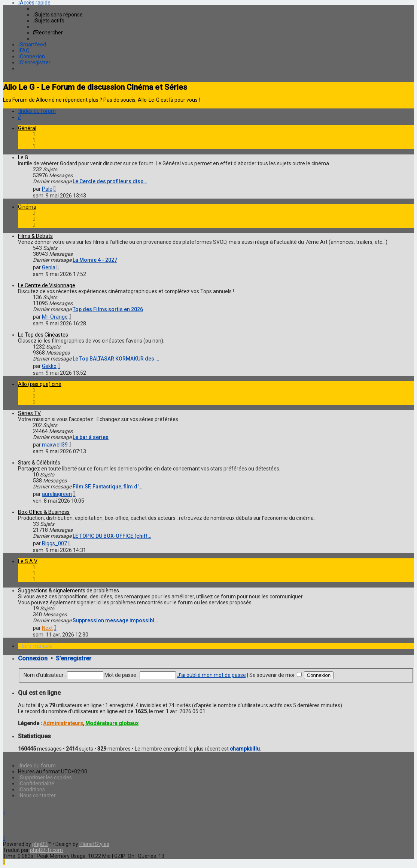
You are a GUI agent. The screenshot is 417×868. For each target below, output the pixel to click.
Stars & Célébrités (39, 463)
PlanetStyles (94, 844)
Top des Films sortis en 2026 (108, 309)
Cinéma (27, 207)
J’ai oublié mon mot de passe (211, 675)
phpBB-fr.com (46, 850)
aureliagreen (57, 494)
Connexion (33, 658)
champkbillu (245, 749)
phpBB (40, 844)
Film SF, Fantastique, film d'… (107, 487)
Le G (23, 157)
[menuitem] (58, 15)
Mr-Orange (55, 317)
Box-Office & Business (44, 512)
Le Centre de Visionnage (47, 285)
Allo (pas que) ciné (40, 384)
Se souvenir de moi (276, 675)
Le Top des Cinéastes (43, 335)
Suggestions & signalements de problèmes (69, 591)
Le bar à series (91, 437)
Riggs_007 (54, 543)
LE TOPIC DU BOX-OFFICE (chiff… (112, 536)
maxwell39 (55, 445)
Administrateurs (63, 723)
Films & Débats (35, 236)
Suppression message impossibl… (115, 620)
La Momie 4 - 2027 (95, 260)
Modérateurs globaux (112, 723)
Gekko (49, 366)
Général (27, 128)
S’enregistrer (74, 658)
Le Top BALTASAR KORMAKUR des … (116, 359)
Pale (47, 189)
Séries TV (29, 413)
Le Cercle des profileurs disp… (110, 181)
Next (47, 628)
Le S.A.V (28, 561)
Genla (49, 267)
